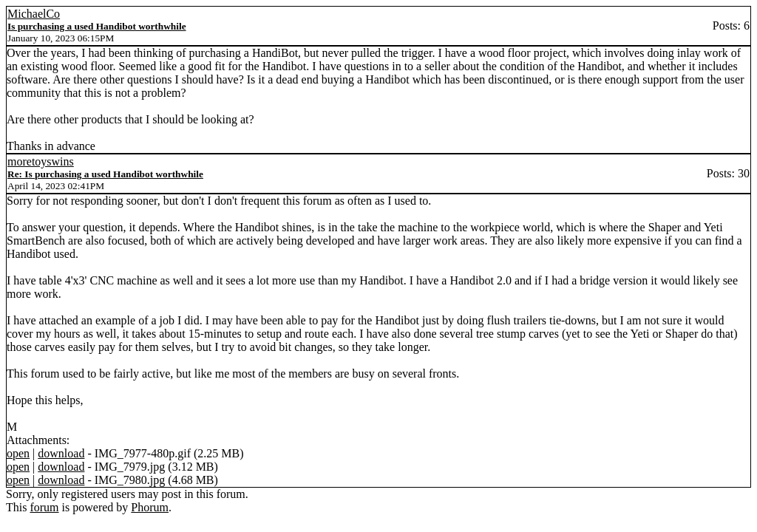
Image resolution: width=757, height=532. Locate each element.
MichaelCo (34, 14)
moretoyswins (41, 161)
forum (44, 507)
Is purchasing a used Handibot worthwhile (97, 26)
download (61, 453)
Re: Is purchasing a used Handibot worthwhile (105, 174)
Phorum (150, 507)
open (18, 453)
